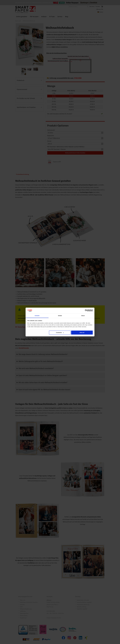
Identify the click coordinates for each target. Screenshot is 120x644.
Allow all (82, 333)
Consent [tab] (37, 316)
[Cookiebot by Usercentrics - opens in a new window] (86, 311)
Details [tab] (60, 316)
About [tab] (83, 316)
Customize (60, 333)
